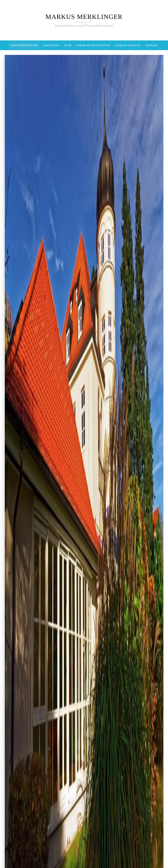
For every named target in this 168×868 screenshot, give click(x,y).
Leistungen (51, 45)
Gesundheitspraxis (24, 45)
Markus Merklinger (84, 17)
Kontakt (151, 45)
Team (68, 45)
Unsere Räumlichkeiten (93, 45)
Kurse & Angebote (128, 45)
